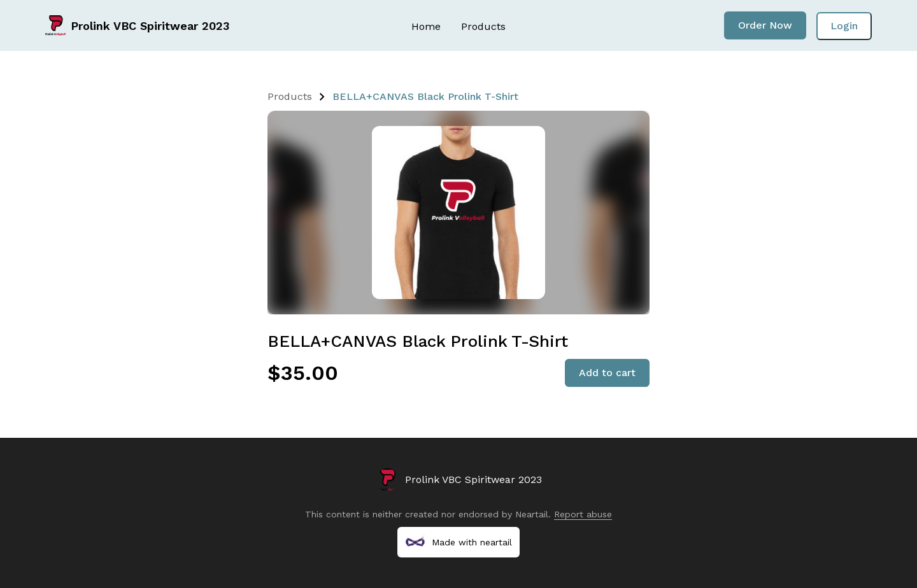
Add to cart (607, 373)
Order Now (765, 25)
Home (426, 26)
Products (483, 26)
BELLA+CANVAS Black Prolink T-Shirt (425, 96)
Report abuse (583, 514)
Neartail (532, 514)
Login (844, 26)
